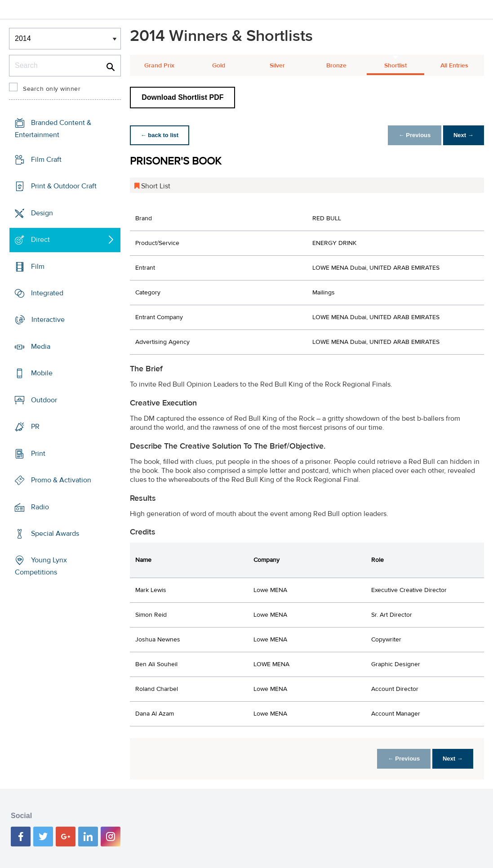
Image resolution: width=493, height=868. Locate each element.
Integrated (47, 293)
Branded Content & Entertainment (53, 129)
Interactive (48, 320)
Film (38, 266)
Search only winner (52, 89)
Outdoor (44, 400)
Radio (40, 507)
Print (38, 454)
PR (35, 427)
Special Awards (55, 534)
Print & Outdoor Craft (64, 186)
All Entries (454, 66)
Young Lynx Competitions (41, 566)
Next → (463, 135)
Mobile (42, 373)
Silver (277, 66)
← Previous (414, 135)
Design (42, 213)
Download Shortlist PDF (182, 97)
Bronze (336, 66)
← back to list (160, 135)
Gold (219, 66)
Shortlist (395, 66)
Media (41, 347)
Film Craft (46, 160)
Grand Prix (159, 66)
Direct (40, 240)
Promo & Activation (61, 480)
